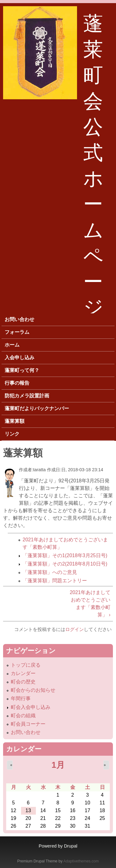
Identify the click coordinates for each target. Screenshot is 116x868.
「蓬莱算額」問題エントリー (55, 581)
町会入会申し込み (31, 707)
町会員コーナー (28, 724)
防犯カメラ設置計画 (27, 396)
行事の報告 (17, 383)
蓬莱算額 (15, 421)
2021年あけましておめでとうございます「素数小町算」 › (90, 604)
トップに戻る (26, 665)
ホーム (12, 345)
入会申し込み (19, 358)
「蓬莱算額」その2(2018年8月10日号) (65, 564)
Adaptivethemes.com (81, 861)
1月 (58, 765)
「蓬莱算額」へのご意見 (50, 572)
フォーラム (17, 332)
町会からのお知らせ (33, 690)
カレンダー (23, 673)
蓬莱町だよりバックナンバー (37, 408)
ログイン (75, 629)
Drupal (71, 846)
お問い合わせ (19, 319)
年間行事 (21, 698)
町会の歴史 (23, 682)
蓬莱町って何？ (22, 370)
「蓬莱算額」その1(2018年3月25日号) (65, 555)
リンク (12, 434)
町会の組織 (23, 716)
